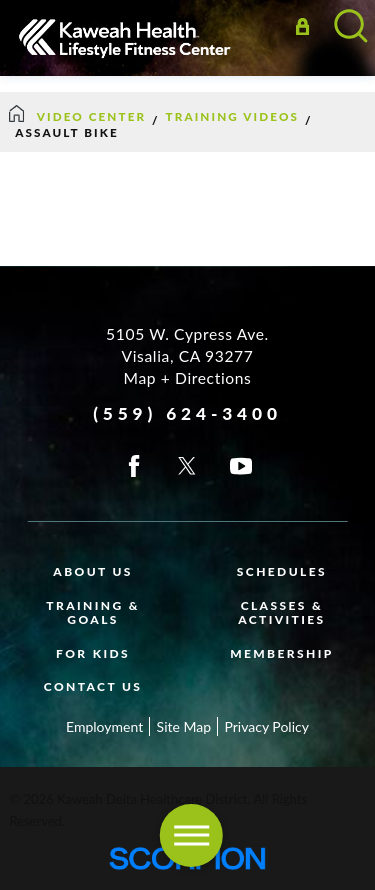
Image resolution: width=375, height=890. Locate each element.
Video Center (92, 116)
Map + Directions (188, 378)
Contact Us (93, 686)
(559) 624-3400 (187, 413)
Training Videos (233, 116)
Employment (104, 726)
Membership (281, 653)
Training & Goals (93, 612)
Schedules (282, 571)
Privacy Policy (266, 726)
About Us (93, 571)
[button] (191, 835)
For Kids (93, 653)
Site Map (184, 726)
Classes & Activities (281, 612)
